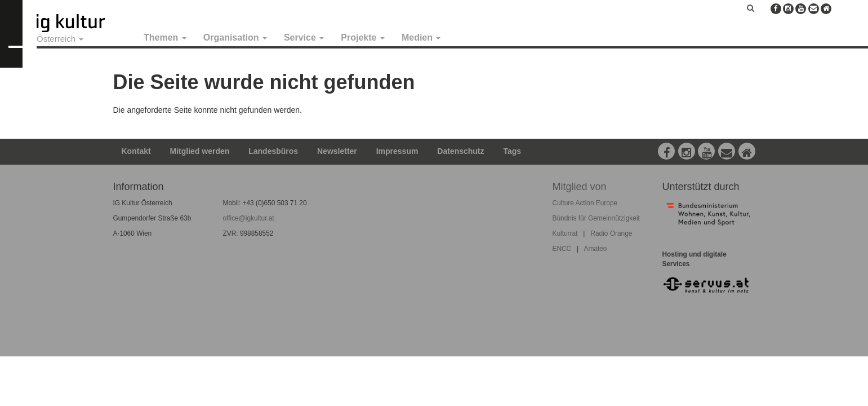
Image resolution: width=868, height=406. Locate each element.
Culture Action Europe (585, 203)
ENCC (562, 249)
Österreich (60, 39)
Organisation (235, 37)
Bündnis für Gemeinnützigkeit (596, 218)
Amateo (595, 249)
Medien (421, 37)
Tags (512, 151)
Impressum (397, 151)
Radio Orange (611, 233)
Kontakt (136, 151)
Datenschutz (460, 151)
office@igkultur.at (249, 218)
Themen (165, 37)
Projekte (363, 37)
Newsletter (337, 151)
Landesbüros (273, 151)
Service (304, 37)
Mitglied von (580, 187)
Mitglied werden (200, 151)
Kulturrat (565, 233)
